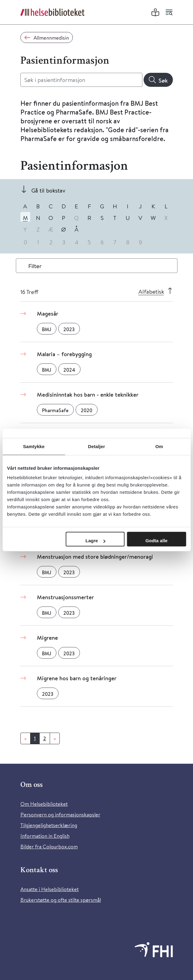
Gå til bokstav (48, 190)
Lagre (95, 541)
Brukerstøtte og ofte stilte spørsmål (61, 900)
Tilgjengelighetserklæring (49, 825)
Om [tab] (159, 446)
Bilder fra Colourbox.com (49, 846)
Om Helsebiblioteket (44, 804)
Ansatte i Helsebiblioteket (50, 889)
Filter (35, 266)
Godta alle (157, 541)
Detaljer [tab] (97, 446)
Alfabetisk (151, 291)
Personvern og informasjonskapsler (60, 814)
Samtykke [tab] (34, 446)
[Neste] (55, 738)
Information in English (45, 836)
